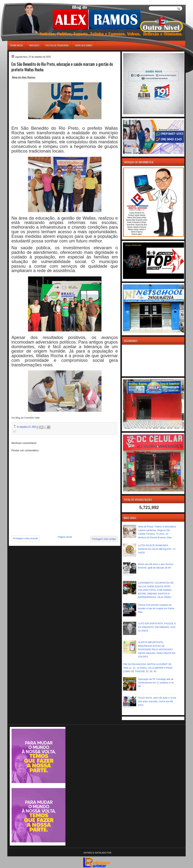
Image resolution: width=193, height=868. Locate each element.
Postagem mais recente (25, 538)
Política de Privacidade (57, 45)
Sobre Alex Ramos (84, 45)
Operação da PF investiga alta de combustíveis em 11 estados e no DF (156, 683)
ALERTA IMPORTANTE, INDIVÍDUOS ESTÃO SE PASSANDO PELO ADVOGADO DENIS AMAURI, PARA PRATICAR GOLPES (157, 649)
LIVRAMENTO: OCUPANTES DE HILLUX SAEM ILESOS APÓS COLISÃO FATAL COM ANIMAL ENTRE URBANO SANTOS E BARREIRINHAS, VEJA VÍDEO (156, 590)
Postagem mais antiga (104, 539)
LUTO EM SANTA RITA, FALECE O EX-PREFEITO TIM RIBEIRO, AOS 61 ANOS (157, 627)
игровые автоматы (24, 2)
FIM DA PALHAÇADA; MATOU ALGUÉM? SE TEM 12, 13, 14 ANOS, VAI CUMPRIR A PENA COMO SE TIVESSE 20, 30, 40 (148, 668)
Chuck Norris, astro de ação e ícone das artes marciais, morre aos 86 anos (157, 701)
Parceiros (34, 45)
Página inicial (17, 45)
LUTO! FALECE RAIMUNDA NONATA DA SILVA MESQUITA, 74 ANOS (157, 549)
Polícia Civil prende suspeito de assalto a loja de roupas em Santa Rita (156, 608)
